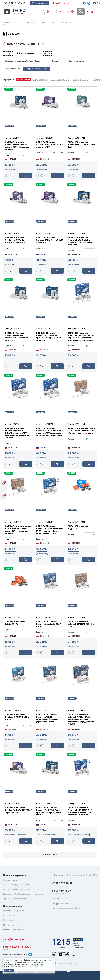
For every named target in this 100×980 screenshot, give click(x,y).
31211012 (49, 424)
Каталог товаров (25, 974)
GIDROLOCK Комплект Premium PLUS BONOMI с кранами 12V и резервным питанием (17, 146)
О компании (57, 899)
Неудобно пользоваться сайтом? (66, 908)
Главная (9, 974)
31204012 (81, 710)
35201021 (49, 617)
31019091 (17, 617)
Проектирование (10, 920)
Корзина (59, 974)
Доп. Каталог (44, 974)
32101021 (17, 233)
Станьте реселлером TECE (14, 911)
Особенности (12, 69)
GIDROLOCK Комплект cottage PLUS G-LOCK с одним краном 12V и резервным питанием (82, 431)
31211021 (17, 424)
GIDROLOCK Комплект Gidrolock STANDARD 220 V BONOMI (17, 717)
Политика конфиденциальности (17, 885)
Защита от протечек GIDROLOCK (62, 22)
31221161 (81, 424)
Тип (47, 54)
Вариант (57, 61)
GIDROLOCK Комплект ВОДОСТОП (78, 527)
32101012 (17, 803)
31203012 (49, 710)
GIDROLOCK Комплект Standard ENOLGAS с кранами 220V (81, 145)
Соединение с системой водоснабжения (25, 61)
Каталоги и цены (10, 880)
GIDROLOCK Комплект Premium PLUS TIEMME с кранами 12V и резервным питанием (49, 337)
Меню (71, 974)
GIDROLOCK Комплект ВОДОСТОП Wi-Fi (15, 623)
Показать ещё (50, 855)
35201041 (81, 138)
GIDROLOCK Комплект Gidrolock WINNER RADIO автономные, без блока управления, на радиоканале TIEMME (81, 719)
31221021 (17, 329)
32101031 (49, 233)
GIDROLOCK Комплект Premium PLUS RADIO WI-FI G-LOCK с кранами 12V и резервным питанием (50, 530)
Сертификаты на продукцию (15, 899)
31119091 (81, 522)
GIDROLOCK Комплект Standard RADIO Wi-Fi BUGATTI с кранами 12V (16, 240)
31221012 (49, 329)
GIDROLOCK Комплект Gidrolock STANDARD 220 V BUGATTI (49, 624)
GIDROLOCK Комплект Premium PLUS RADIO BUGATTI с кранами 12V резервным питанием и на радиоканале (17, 433)
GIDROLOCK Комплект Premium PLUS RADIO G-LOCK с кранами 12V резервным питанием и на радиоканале (81, 337)
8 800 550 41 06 (61, 892)
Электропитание (78, 61)
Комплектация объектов (14, 930)
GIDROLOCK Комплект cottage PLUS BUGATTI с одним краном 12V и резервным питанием (18, 530)
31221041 (49, 803)
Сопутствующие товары (35, 22)
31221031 (17, 138)
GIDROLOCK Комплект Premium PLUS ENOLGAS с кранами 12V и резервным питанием (49, 811)
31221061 (81, 233)
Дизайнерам (9, 916)
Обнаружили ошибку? (61, 904)
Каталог (18, 22)
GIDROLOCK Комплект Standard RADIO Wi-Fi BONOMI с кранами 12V (50, 240)
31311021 (81, 803)
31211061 (81, 329)
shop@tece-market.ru (63, 3)
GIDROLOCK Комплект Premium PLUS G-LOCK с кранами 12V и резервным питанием (80, 241)
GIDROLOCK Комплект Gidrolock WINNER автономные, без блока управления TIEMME (47, 718)
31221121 (17, 522)
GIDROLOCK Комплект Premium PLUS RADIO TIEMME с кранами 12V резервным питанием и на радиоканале (50, 432)
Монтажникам (9, 925)
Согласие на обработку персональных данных (23, 894)
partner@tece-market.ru (17, 948)
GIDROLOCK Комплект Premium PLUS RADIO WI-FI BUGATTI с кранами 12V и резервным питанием (80, 811)
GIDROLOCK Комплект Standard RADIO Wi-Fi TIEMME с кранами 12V (18, 810)
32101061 (49, 138)
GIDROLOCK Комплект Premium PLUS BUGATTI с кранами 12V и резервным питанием (17, 337)
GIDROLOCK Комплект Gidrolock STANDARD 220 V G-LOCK (81, 624)
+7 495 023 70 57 (16, 3)
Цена (9, 54)
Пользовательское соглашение (17, 889)
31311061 (49, 522)
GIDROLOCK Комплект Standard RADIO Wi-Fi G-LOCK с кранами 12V (50, 145)
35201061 (81, 617)
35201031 (17, 710)
